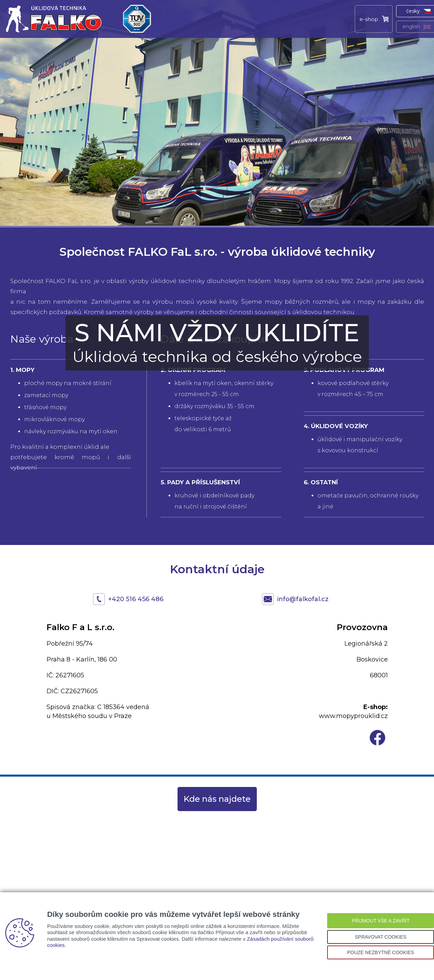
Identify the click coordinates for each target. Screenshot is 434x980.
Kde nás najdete (217, 799)
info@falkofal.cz (303, 599)
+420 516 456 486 (136, 599)
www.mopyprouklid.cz (353, 716)
